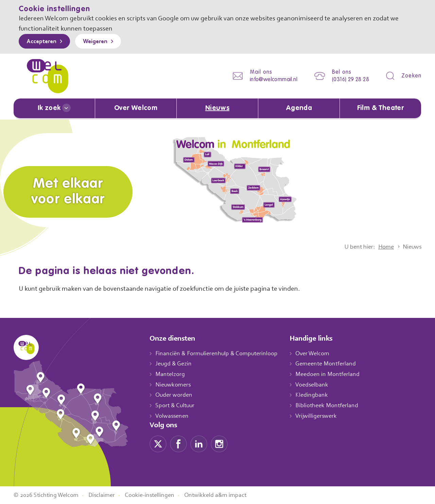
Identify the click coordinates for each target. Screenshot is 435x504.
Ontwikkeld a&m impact (226, 495)
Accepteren (43, 42)
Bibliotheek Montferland (334, 405)
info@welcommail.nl (268, 80)
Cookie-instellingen (157, 495)
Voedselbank (319, 384)
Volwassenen (173, 416)
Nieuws (217, 108)
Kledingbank (319, 395)
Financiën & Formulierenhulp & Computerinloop (220, 353)
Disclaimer (107, 495)
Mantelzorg (170, 374)
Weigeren (100, 42)
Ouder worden (175, 395)
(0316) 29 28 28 (349, 80)
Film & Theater (380, 108)
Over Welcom (136, 108)
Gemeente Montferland (333, 364)
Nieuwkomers (174, 384)
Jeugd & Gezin (175, 364)
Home (383, 247)
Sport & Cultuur (176, 405)
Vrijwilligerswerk (323, 416)
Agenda (299, 108)
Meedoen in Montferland (335, 374)
